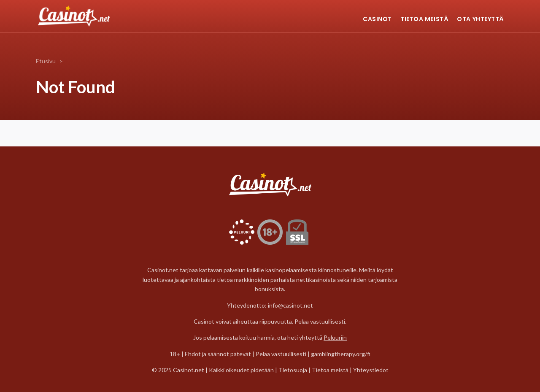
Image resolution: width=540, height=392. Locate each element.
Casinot (377, 19)
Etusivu (46, 61)
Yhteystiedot (371, 370)
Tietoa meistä (424, 19)
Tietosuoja (293, 370)
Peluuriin (335, 337)
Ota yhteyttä (481, 19)
